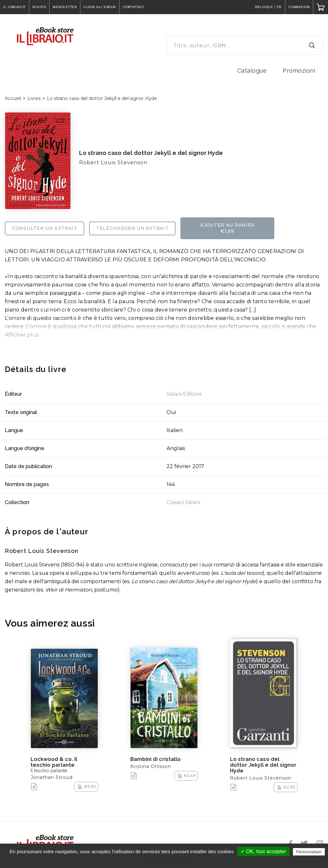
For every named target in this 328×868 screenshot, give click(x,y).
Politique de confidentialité (167, 861)
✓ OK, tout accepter (263, 851)
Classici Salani (183, 502)
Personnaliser (309, 852)
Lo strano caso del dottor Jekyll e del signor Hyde (102, 98)
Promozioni (299, 71)
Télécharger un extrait (132, 228)
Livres (34, 98)
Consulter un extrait (45, 228)
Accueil (13, 98)
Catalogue (252, 71)
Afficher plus (22, 335)
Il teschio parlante (49, 771)
